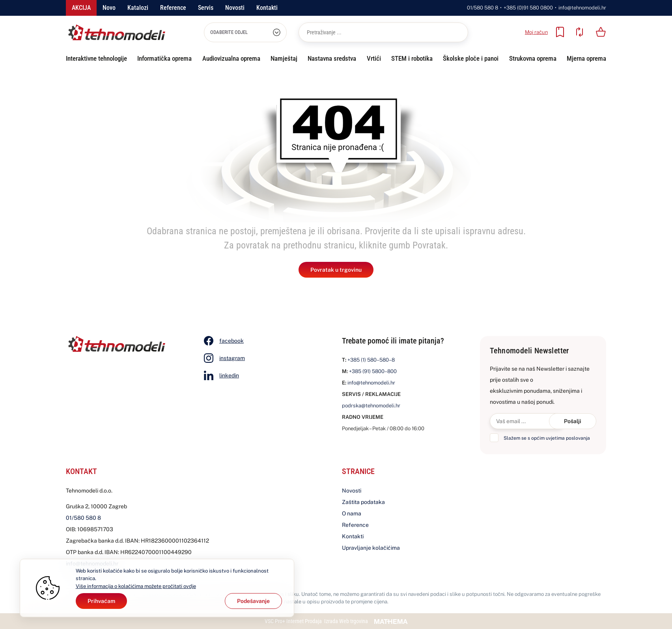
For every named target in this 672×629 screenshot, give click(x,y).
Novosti (235, 8)
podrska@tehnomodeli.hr (371, 406)
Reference (173, 8)
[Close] (101, 601)
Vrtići (374, 58)
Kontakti (267, 8)
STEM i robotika (412, 58)
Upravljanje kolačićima (371, 548)
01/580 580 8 (483, 8)
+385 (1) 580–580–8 (371, 360)
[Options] (253, 601)
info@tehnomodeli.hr (582, 8)
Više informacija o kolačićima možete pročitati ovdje (136, 586)
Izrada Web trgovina (346, 621)
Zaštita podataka (363, 502)
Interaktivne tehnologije (96, 58)
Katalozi (138, 8)
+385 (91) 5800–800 (373, 371)
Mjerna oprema (586, 58)
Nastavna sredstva (332, 58)
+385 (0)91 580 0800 (528, 8)
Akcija (81, 8)
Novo (109, 8)
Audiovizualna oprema (231, 58)
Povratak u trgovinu (336, 270)
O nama (352, 513)
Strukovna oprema (533, 58)
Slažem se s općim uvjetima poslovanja (547, 438)
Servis (206, 8)
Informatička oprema (164, 58)
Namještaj (284, 58)
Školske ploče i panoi (471, 58)
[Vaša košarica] (601, 32)
